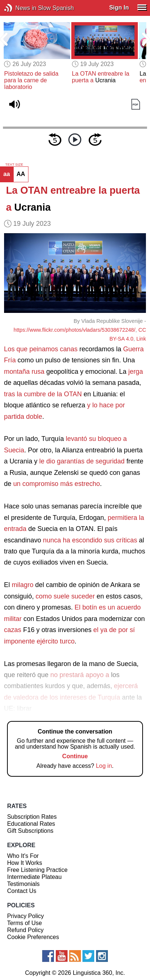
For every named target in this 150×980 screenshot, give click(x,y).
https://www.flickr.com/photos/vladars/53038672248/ (75, 330)
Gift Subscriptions (30, 831)
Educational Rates (31, 824)
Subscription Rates (32, 817)
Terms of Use (24, 923)
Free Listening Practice (37, 870)
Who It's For (23, 856)
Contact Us (22, 891)
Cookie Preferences (33, 937)
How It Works (25, 863)
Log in (104, 766)
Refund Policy (25, 930)
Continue (75, 756)
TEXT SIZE (14, 165)
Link (141, 339)
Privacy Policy (25, 916)
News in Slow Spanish (19, 8)
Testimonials (23, 884)
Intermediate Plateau (34, 877)
